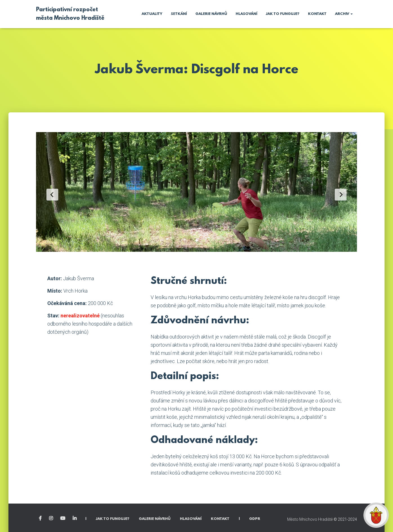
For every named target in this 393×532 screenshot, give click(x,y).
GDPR (255, 519)
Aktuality (152, 14)
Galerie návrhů (211, 14)
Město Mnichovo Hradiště (310, 519)
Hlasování (246, 14)
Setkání (179, 14)
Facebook (41, 518)
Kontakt (317, 14)
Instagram (51, 518)
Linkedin (75, 518)
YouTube (63, 518)
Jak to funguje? (283, 14)
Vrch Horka (75, 291)
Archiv (344, 14)
